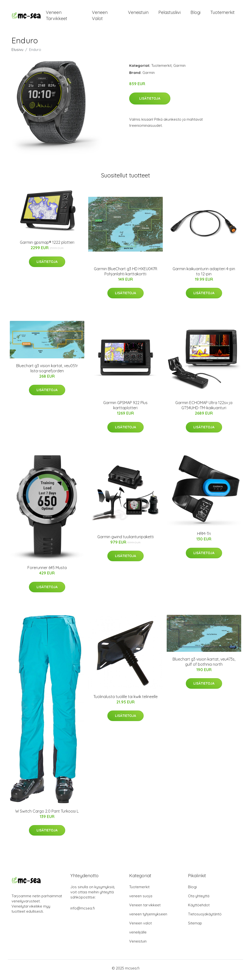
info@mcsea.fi (83, 912)
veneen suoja (141, 899)
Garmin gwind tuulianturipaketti (125, 540)
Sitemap (195, 927)
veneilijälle (138, 936)
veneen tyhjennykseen (148, 917)
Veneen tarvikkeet (56, 17)
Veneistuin (138, 14)
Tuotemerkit (222, 14)
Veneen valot (100, 17)
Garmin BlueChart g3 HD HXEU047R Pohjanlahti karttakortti (125, 275)
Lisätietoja (150, 102)
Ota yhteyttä (199, 899)
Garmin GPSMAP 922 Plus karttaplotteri (125, 409)
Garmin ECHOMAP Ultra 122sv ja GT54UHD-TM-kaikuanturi (204, 409)
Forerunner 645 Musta (47, 571)
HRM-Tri (204, 537)
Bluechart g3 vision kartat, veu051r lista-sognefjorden (47, 372)
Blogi (195, 14)
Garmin (179, 69)
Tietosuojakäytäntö (205, 917)
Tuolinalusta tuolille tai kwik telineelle (125, 700)
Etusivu (17, 53)
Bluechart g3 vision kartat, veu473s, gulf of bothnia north (204, 665)
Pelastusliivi (169, 14)
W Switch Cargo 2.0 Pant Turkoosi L (47, 815)
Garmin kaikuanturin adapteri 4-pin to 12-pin (204, 275)
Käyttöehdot (199, 908)
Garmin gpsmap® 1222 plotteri (47, 246)
